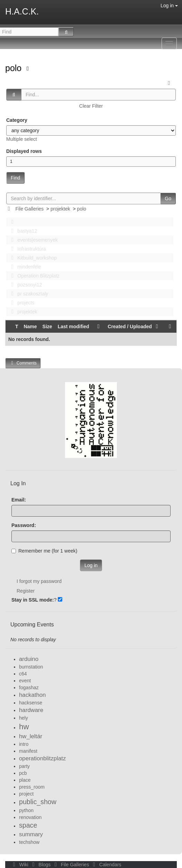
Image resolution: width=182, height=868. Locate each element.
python (26, 810)
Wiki (20, 865)
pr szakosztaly (28, 294)
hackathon (32, 695)
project (26, 794)
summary (31, 834)
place (25, 780)
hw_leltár (31, 736)
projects (21, 303)
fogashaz (29, 687)
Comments (23, 363)
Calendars (106, 865)
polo (15, 68)
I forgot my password (39, 581)
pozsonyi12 (25, 285)
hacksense (31, 703)
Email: (19, 500)
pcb (23, 773)
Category (17, 120)
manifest (28, 751)
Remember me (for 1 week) (44, 551)
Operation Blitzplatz (33, 276)
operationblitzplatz (42, 758)
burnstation (31, 667)
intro (24, 744)
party (24, 766)
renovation (30, 817)
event (25, 681)
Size (47, 326)
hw (24, 727)
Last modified (74, 326)
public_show (38, 802)
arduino (29, 659)
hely (24, 718)
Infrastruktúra (27, 249)
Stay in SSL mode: (33, 600)
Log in (169, 6)
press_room (32, 787)
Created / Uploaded (134, 326)
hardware (31, 710)
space (28, 825)
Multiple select (22, 139)
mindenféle (24, 267)
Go (168, 198)
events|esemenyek (33, 240)
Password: (24, 525)
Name (30, 326)
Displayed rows (24, 151)
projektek (60, 209)
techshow (29, 842)
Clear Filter (91, 106)
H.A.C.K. (22, 11)
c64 (23, 674)
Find (15, 178)
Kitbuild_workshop (32, 258)
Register (26, 591)
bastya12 (22, 231)
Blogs (41, 865)
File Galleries (29, 209)
